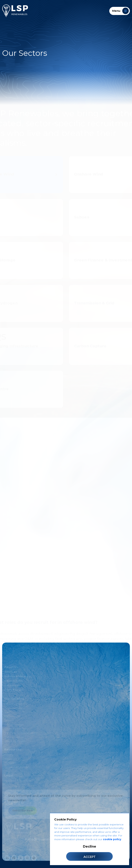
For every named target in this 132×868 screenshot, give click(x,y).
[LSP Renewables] (15, 11)
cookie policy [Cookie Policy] (112, 839)
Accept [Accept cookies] (90, 857)
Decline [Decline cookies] (90, 847)
